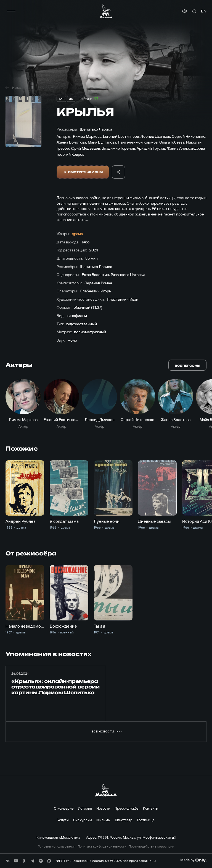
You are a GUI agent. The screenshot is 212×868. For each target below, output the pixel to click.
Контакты (151, 808)
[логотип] (106, 11)
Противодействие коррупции (151, 846)
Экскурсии (83, 820)
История (85, 808)
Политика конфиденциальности (102, 846)
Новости (103, 808)
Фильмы (103, 820)
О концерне (64, 808)
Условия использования (57, 846)
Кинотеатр (124, 820)
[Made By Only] (193, 860)
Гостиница (146, 820)
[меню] (11, 11)
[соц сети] (8, 861)
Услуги (63, 820)
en (204, 11)
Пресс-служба (127, 808)
